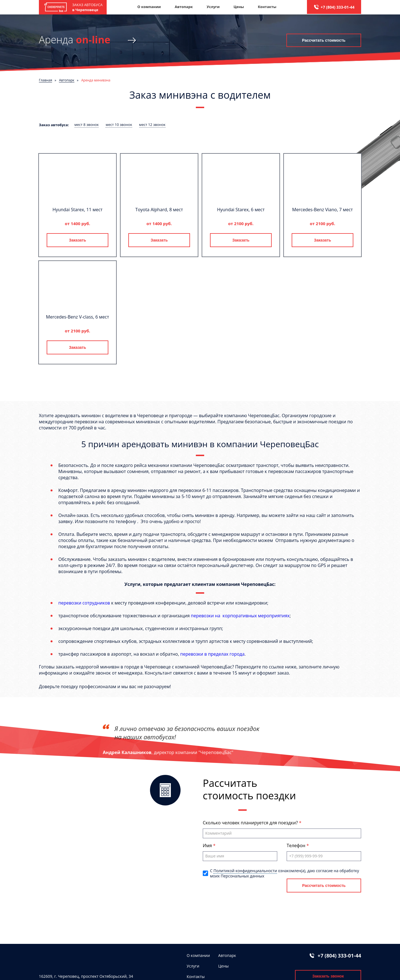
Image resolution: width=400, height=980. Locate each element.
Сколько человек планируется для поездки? (251, 823)
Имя (208, 845)
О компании (149, 7)
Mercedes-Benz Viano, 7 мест (322, 210)
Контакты (267, 7)
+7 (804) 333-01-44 (337, 7)
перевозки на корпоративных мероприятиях (240, 616)
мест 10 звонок (119, 125)
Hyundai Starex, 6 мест (241, 210)
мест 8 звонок (87, 125)
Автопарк (184, 7)
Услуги (213, 7)
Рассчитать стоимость (324, 40)
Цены (239, 7)
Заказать (77, 240)
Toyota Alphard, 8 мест (159, 210)
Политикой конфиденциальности (245, 871)
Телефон (297, 845)
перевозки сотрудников (84, 603)
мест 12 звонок (152, 125)
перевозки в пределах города (212, 654)
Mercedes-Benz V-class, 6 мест (78, 317)
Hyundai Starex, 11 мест (77, 210)
